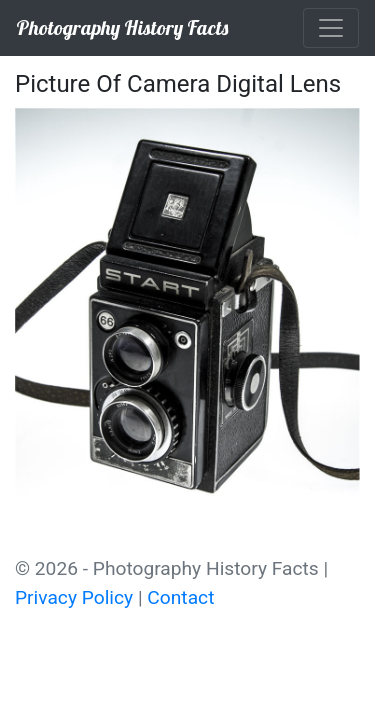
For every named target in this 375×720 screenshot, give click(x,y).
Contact (180, 597)
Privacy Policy (74, 597)
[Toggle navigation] (331, 28)
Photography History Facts (122, 27)
